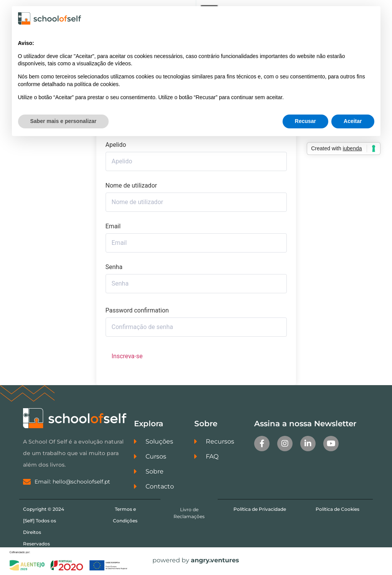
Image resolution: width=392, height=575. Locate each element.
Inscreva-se (127, 356)
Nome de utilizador (131, 186)
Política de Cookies (337, 509)
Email (113, 226)
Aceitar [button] (353, 121)
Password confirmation (137, 311)
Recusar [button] (305, 121)
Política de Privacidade (260, 509)
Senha (114, 267)
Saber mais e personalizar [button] (64, 121)
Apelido (116, 145)
